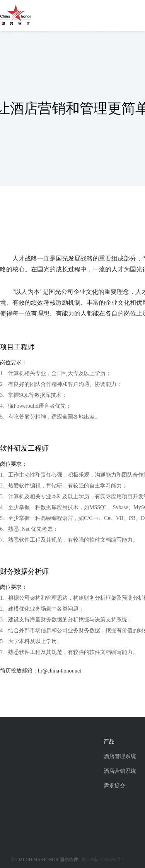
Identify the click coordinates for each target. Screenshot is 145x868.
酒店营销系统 (120, 771)
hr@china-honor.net (60, 671)
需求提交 (114, 786)
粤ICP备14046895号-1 (103, 859)
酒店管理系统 (120, 756)
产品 (109, 742)
